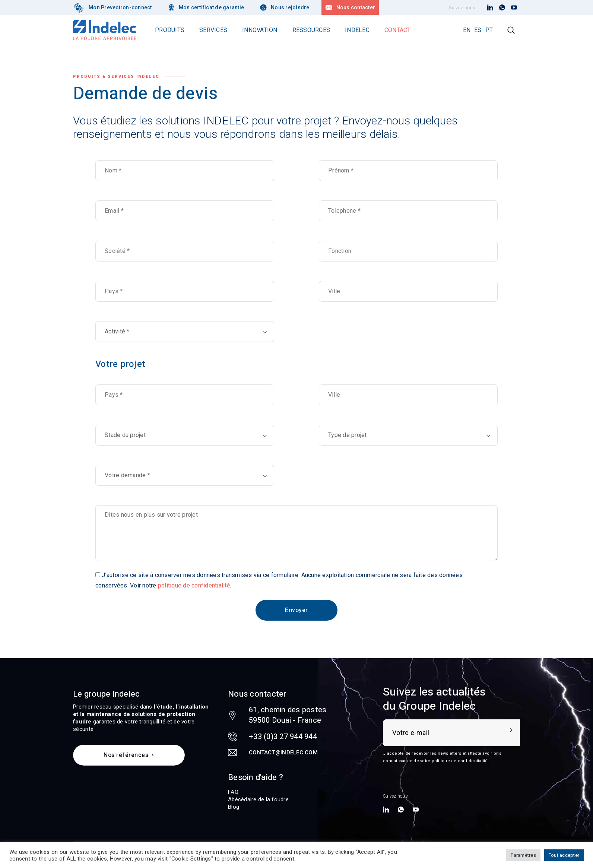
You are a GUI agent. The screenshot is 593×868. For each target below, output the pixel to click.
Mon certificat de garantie (212, 7)
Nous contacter (356, 7)
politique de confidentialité (194, 585)
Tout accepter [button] (564, 855)
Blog (234, 807)
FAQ (233, 792)
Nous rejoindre (290, 7)
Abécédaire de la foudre (258, 799)
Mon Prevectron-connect (120, 7)
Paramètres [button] (523, 855)
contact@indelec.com (283, 753)
